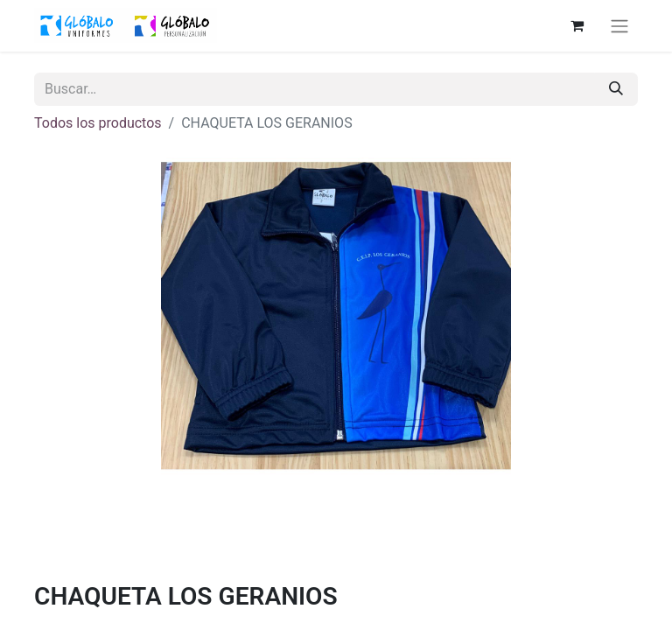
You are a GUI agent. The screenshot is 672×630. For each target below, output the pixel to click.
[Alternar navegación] (619, 26)
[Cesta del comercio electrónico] (577, 25)
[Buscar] (616, 89)
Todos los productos (98, 123)
